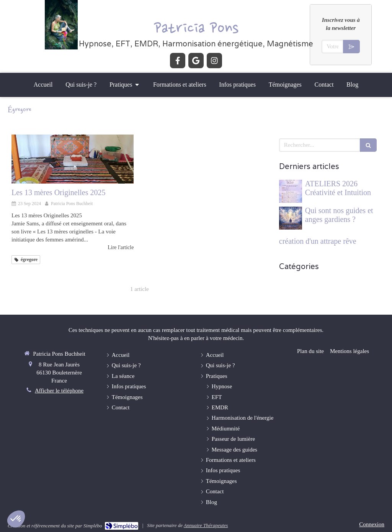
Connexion (372, 524)
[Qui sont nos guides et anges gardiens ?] (291, 218)
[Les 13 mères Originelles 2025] (73, 159)
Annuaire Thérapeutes (206, 525)
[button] (16, 519)
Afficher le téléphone (59, 391)
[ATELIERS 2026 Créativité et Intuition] (291, 191)
